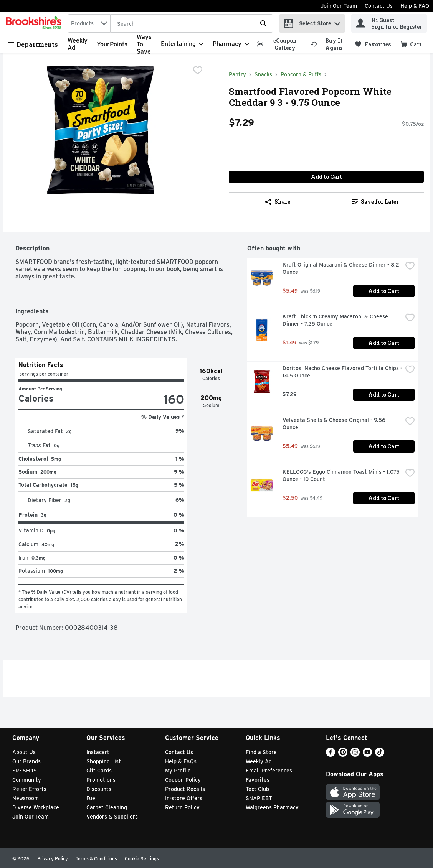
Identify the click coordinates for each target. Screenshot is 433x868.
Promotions (101, 780)
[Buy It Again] (329, 44)
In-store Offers (184, 798)
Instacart (98, 752)
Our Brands (26, 761)
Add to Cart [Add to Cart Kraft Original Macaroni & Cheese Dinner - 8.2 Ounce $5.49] (384, 291)
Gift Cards (99, 771)
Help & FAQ (415, 6)
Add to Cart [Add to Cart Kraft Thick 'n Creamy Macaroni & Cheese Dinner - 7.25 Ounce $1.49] (384, 343)
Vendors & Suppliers (112, 817)
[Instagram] (355, 755)
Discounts (99, 789)
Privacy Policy (53, 859)
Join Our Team (339, 6)
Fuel (92, 798)
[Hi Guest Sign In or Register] (389, 23)
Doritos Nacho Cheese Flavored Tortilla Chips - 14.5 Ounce (342, 372)
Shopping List (104, 761)
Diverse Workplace (36, 807)
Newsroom (26, 798)
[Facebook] (331, 755)
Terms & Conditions (96, 859)
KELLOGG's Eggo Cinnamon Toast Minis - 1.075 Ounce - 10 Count (342, 475)
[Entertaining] (182, 44)
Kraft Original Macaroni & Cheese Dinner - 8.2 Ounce (342, 268)
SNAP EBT (259, 798)
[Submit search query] (263, 23)
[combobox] (89, 23)
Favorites (258, 780)
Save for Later (375, 202)
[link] (280, 44)
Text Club (257, 789)
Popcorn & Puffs (301, 74)
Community (27, 780)
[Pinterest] (343, 755)
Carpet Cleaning (107, 807)
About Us (24, 752)
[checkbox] (198, 71)
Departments (33, 44)
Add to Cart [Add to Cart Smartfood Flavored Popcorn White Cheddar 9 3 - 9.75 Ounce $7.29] (326, 177)
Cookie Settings (142, 859)
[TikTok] (380, 755)
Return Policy (182, 807)
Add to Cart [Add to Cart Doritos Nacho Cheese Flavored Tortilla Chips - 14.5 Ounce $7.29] (384, 394)
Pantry (237, 74)
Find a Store (261, 752)
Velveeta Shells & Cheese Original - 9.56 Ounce (335, 424)
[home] (35, 23)
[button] (337, 22)
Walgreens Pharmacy (272, 807)
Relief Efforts (29, 789)
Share (278, 202)
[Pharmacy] (231, 44)
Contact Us (379, 6)
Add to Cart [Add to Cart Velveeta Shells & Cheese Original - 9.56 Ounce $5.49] (384, 446)
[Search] (192, 24)
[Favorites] (373, 44)
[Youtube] (367, 755)
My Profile (178, 771)
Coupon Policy (183, 780)
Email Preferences (269, 771)
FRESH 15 (25, 771)
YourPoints (112, 44)
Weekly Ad (259, 761)
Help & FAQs (181, 761)
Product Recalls (185, 789)
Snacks (263, 74)
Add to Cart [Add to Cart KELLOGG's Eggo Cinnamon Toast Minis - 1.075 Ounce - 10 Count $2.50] (384, 498)
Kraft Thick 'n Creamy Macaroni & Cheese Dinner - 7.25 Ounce (336, 320)
